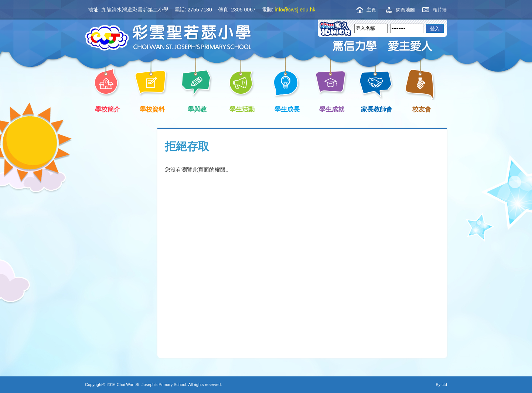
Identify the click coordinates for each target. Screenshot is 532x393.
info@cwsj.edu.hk (295, 10)
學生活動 (241, 108)
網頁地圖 (405, 10)
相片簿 (440, 10)
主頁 (371, 10)
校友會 (420, 108)
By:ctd (441, 385)
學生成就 (331, 108)
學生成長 (286, 108)
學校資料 (151, 108)
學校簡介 (106, 108)
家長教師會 (375, 108)
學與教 (196, 108)
